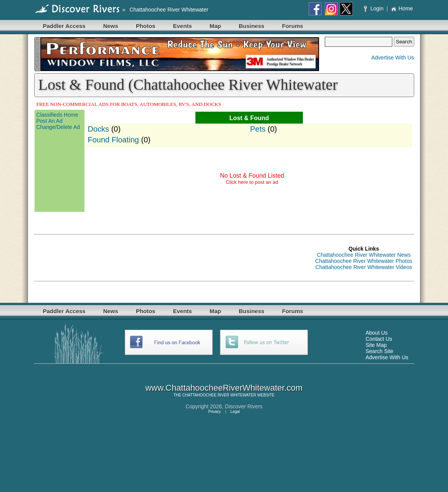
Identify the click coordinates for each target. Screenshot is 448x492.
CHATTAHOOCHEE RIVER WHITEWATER (219, 395)
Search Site (379, 351)
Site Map (376, 345)
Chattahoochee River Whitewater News (364, 255)
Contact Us (379, 339)
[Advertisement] (174, 258)
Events (183, 26)
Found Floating (113, 140)
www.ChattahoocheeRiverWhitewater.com (224, 388)
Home (402, 8)
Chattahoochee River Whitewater (169, 10)
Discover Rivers (244, 406)
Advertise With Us (393, 58)
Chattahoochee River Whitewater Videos (364, 267)
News (111, 26)
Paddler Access (64, 26)
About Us (377, 333)
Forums (293, 26)
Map (215, 26)
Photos (146, 26)
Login (374, 8)
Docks (99, 129)
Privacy (214, 412)
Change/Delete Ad (58, 127)
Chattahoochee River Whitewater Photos (364, 261)
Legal (235, 412)
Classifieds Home (57, 115)
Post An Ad (50, 121)
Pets (258, 129)
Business (252, 26)
